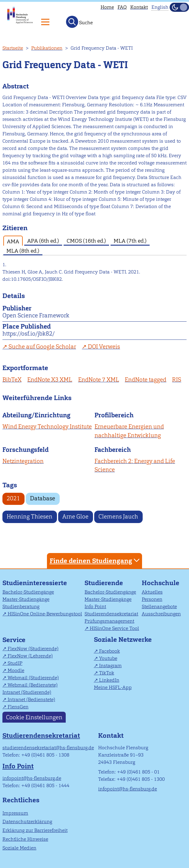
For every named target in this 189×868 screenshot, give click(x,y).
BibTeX (12, 380)
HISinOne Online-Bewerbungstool (45, 614)
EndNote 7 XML (99, 380)
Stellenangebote (159, 606)
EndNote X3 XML (50, 380)
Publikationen (47, 48)
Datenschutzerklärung (27, 822)
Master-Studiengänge (26, 599)
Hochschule (161, 583)
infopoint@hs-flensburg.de (32, 778)
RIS (177, 380)
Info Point (95, 606)
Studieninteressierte (35, 583)
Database (43, 498)
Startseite (13, 48)
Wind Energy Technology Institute (47, 427)
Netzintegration (23, 461)
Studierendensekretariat (111, 614)
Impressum (15, 813)
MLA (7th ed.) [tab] (130, 241)
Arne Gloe (75, 517)
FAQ (122, 7)
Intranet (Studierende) (27, 692)
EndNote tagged (146, 380)
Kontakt (139, 7)
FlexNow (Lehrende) (30, 656)
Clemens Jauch (118, 517)
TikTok (107, 673)
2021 (13, 498)
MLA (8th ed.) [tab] (23, 251)
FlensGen (18, 707)
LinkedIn (109, 680)
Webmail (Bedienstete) (33, 685)
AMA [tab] (13, 241)
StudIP (15, 663)
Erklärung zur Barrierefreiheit (35, 830)
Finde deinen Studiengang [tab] (95, 560)
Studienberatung (21, 606)
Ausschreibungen (161, 614)
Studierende (104, 583)
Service (14, 640)
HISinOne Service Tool (114, 628)
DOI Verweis (104, 347)
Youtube (108, 658)
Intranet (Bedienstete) (31, 699)
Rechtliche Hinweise (25, 839)
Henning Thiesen (30, 517)
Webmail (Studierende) (33, 678)
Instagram (110, 666)
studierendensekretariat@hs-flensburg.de (48, 748)
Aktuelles (152, 592)
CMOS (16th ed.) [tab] (86, 241)
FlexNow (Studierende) (33, 649)
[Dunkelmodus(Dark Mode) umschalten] (179, 7)
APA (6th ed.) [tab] (43, 241)
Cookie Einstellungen (34, 717)
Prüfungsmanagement (109, 621)
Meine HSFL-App (113, 687)
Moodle (16, 670)
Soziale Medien (19, 848)
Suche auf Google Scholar (42, 347)
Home (107, 7)
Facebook (109, 651)
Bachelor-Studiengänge (28, 592)
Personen (152, 599)
